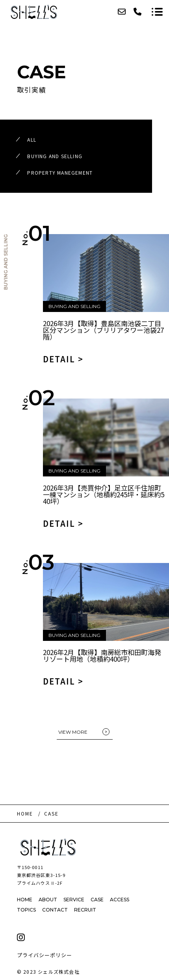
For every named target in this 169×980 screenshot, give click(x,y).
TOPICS (26, 910)
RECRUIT (85, 910)
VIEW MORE (73, 732)
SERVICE (74, 900)
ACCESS (120, 900)
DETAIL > (63, 359)
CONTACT (55, 910)
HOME (25, 900)
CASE (97, 900)
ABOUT (48, 900)
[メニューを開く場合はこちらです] (157, 12)
